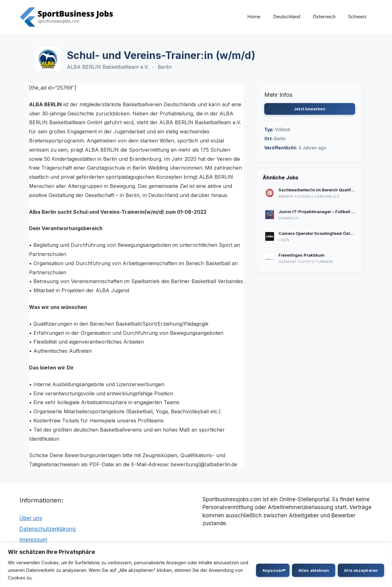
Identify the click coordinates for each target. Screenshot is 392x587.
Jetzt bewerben (309, 109)
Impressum (33, 540)
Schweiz (357, 17)
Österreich (324, 17)
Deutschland (287, 17)
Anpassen (273, 570)
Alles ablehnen (314, 570)
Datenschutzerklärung (48, 529)
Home (254, 17)
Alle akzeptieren (361, 570)
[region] (196, 565)
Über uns (31, 518)
